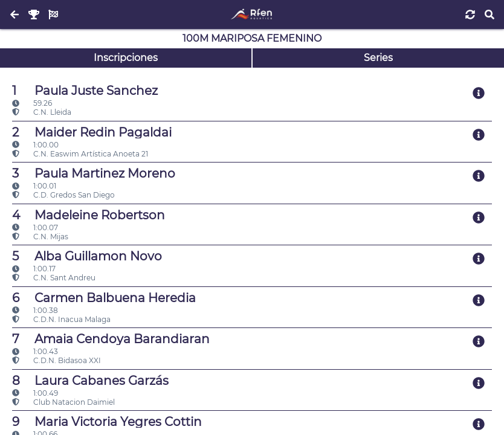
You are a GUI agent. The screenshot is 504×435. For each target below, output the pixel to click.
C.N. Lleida (42, 112)
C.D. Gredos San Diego (63, 195)
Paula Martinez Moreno (94, 173)
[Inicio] (252, 14)
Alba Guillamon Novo (87, 256)
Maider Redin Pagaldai (92, 132)
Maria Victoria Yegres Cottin (107, 422)
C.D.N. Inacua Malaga (61, 319)
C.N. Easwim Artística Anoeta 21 (80, 154)
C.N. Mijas (40, 237)
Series (378, 58)
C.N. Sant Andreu (54, 278)
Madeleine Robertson (89, 215)
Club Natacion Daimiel (63, 402)
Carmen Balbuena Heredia (104, 298)
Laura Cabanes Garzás (90, 381)
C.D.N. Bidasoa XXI (57, 360)
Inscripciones (126, 58)
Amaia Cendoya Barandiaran (111, 339)
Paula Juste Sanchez (85, 91)
